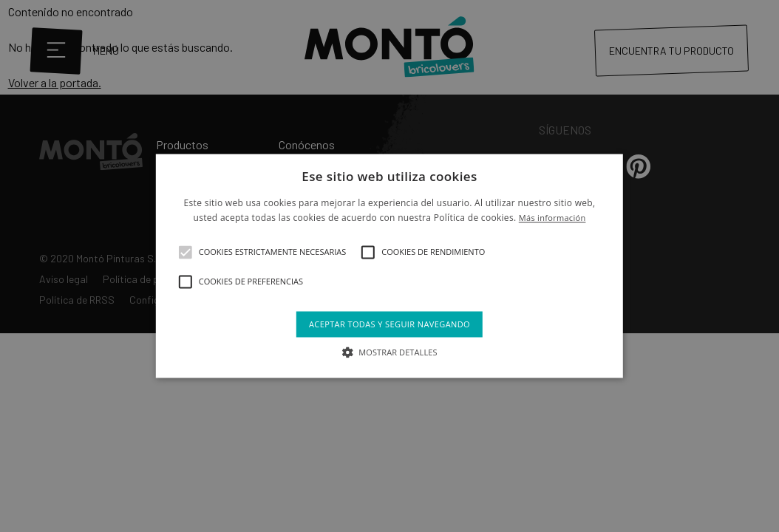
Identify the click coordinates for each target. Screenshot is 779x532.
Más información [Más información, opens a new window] (552, 218)
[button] (186, 252)
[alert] (389, 266)
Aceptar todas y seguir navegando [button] (389, 324)
